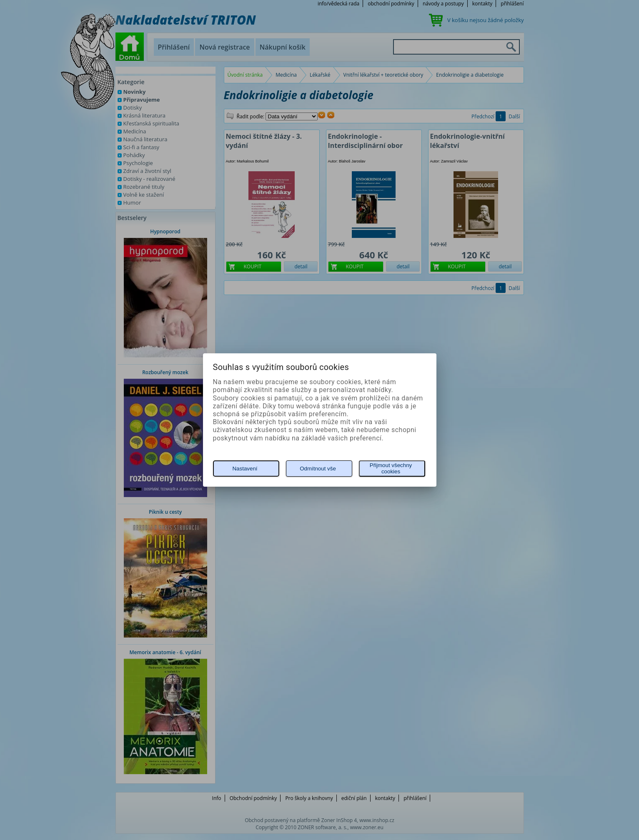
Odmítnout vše (318, 469)
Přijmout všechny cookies (391, 468)
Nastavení (245, 469)
